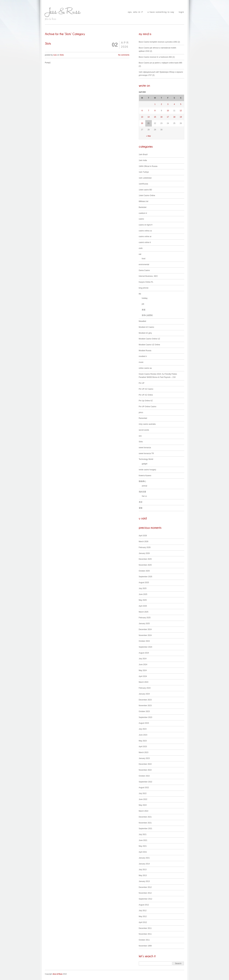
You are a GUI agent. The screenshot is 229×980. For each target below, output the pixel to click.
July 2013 (143, 870)
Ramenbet (143, 418)
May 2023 (143, 741)
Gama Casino (144, 270)
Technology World (146, 459)
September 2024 (146, 647)
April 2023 (143, 747)
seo (140, 436)
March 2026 (144, 542)
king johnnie (144, 288)
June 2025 (143, 594)
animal (144, 486)
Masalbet (143, 321)
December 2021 (145, 817)
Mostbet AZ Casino (146, 327)
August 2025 (144, 583)
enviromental (144, 264)
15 (155, 117)
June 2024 (143, 665)
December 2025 (145, 559)
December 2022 (145, 764)
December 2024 (145, 629)
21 (149, 123)
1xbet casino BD (145, 190)
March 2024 (144, 682)
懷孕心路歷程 (147, 315)
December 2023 (145, 700)
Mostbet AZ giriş (145, 333)
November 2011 (145, 934)
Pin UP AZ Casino (146, 389)
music (141, 362)
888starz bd (144, 201)
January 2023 (144, 758)
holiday (145, 298)
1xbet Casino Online (147, 195)
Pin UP (142, 383)
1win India (143, 160)
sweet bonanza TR (146, 453)
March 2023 (144, 752)
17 (168, 117)
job (143, 304)
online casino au (145, 368)
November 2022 (145, 770)
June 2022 (143, 799)
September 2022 (146, 782)
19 (181, 117)
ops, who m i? (135, 12)
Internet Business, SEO (148, 276)
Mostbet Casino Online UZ (149, 339)
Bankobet (143, 207)
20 (142, 123)
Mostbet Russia (145, 351)
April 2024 (143, 676)
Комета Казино (145, 476)
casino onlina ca (145, 231)
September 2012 (146, 899)
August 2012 (144, 905)
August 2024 (144, 653)
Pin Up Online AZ (146, 401)
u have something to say (161, 12)
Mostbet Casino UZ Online (149, 345)
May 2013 (143, 875)
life (140, 294)
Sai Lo (144, 496)
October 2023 (144, 711)
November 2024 (145, 635)
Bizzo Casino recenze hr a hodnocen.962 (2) (157, 57)
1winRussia (143, 184)
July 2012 (143, 911)
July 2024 (143, 659)
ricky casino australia (147, 424)
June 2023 (143, 735)
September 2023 (146, 717)
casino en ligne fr (146, 225)
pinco (141, 412)
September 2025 (146, 577)
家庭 (144, 310)
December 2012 (145, 887)
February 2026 (145, 547)
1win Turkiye (144, 172)
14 (149, 117)
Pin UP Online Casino (148, 407)
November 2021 (145, 823)
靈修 (141, 508)
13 (142, 117)
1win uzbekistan (145, 178)
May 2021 (143, 846)
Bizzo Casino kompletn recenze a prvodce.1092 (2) (159, 42)
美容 (141, 502)
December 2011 (145, 928)
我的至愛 (142, 492)
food (144, 259)
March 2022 (144, 811)
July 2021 (143, 834)
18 (174, 117)
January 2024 (144, 694)
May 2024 (143, 670)
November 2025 (145, 565)
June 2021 (143, 840)
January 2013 (144, 881)
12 (181, 111)
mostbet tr (143, 356)
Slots (62, 55)
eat (140, 254)
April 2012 (143, 922)
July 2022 (143, 793)
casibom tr (143, 213)
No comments (124, 55)
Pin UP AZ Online (146, 395)
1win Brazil (143, 154)
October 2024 (144, 641)
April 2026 (143, 536)
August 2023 (144, 723)
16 (161, 117)
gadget (145, 464)
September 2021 (146, 829)
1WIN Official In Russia (148, 166)
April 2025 (143, 606)
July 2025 (143, 588)
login (181, 12)
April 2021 (143, 852)
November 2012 (145, 893)
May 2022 (143, 805)
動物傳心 (142, 481)
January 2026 (144, 553)
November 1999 (145, 946)
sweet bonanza (145, 448)
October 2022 (144, 776)
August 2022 (144, 788)
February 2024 (145, 688)
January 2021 (144, 858)
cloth (141, 248)
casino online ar (145, 236)
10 (168, 111)
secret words (144, 430)
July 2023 (143, 729)
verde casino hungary (147, 470)
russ (55, 55)
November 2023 (145, 706)
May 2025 (143, 600)
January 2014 (144, 864)
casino (141, 219)
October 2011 (144, 940)
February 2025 (145, 618)
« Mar (149, 136)
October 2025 (144, 571)
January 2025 (144, 624)
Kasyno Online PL (146, 282)
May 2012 (143, 916)
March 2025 (144, 612)
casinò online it (145, 242)
